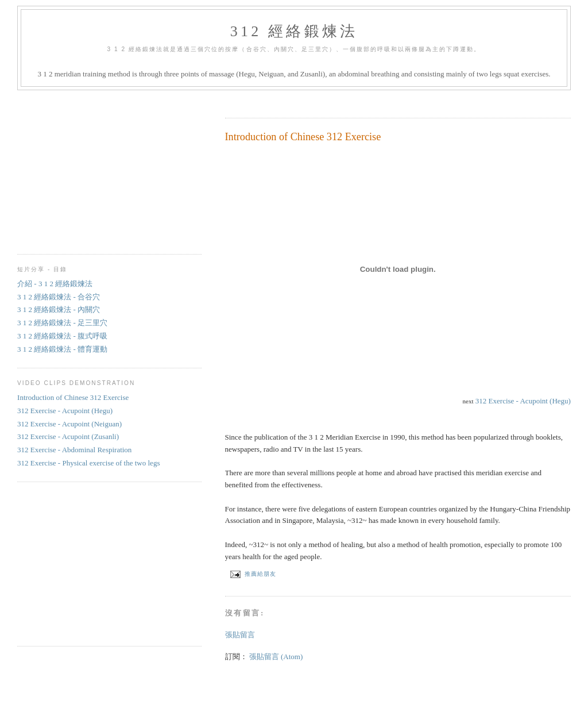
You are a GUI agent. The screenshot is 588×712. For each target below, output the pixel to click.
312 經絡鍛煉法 (294, 31)
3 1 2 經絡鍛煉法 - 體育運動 (62, 349)
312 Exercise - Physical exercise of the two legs (88, 463)
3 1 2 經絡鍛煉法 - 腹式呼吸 (62, 336)
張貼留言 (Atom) (276, 657)
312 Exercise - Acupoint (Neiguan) (69, 424)
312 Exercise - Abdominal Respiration (74, 450)
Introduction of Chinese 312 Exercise (303, 137)
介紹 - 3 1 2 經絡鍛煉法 (55, 284)
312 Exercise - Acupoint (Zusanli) (68, 436)
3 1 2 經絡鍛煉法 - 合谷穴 (59, 297)
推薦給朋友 (252, 574)
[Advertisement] (359, 100)
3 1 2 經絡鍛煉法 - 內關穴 (59, 309)
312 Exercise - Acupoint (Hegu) (523, 401)
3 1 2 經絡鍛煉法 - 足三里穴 (62, 323)
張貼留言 (240, 635)
